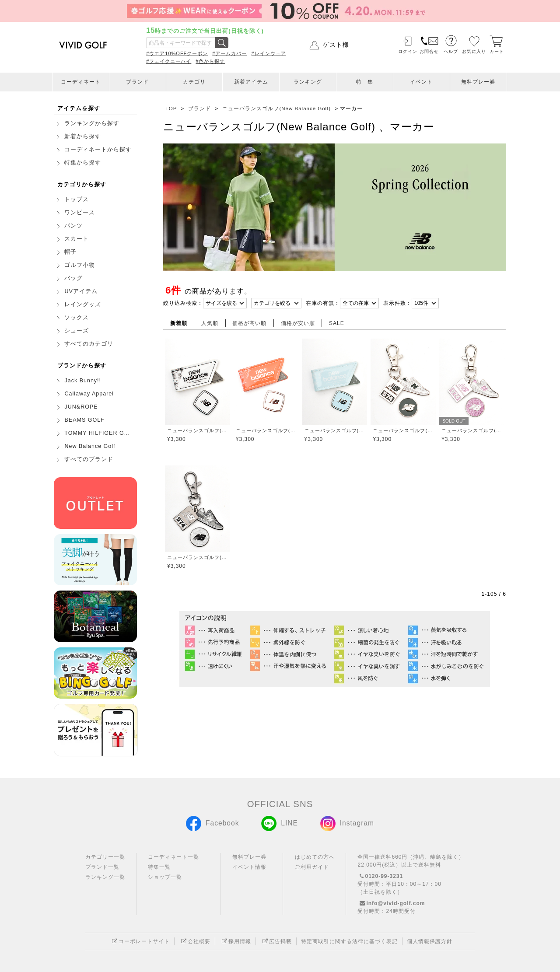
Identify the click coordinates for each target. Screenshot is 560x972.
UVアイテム (81, 291)
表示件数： (397, 303)
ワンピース (80, 213)
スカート (77, 239)
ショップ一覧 (165, 877)
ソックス (77, 318)
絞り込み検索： (183, 303)
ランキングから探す (92, 123)
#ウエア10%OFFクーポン (177, 53)
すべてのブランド (89, 459)
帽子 (70, 252)
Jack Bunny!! (83, 381)
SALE (337, 323)
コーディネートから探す (98, 150)
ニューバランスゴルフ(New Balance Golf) (198, 430)
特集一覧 (159, 867)
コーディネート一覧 (173, 857)
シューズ (77, 331)
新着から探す (83, 136)
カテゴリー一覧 (105, 857)
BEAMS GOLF (84, 420)
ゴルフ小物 (80, 265)
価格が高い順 (249, 323)
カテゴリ (194, 82)
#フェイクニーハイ (169, 61)
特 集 (365, 82)
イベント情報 (249, 867)
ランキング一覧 (105, 877)
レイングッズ (83, 304)
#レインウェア (268, 53)
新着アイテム (251, 82)
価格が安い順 (298, 323)
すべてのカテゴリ (89, 344)
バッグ (73, 278)
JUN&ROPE (81, 407)
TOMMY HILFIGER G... (97, 433)
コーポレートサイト (140, 941)
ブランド (137, 82)
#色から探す (210, 61)
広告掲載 (276, 941)
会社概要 (195, 941)
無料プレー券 (478, 82)
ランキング (308, 82)
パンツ (73, 226)
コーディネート (81, 82)
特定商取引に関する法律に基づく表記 (349, 941)
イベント (421, 82)
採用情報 (235, 941)
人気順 (210, 323)
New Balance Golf (90, 446)
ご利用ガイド (312, 867)
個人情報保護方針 (430, 941)
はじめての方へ (315, 857)
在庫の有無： (323, 303)
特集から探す (83, 163)
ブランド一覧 (102, 867)
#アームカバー (229, 53)
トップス (77, 199)
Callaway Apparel (89, 394)
